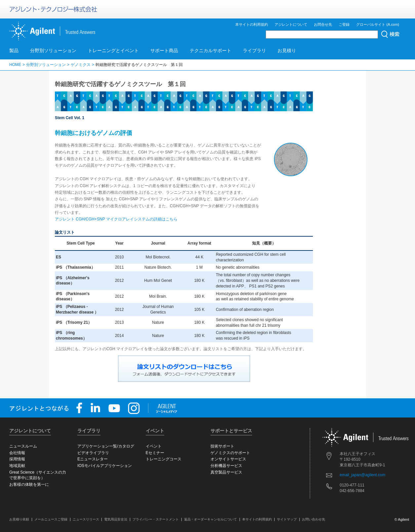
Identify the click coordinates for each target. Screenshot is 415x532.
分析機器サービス (226, 466)
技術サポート (222, 446)
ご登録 (344, 24)
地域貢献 (17, 466)
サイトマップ (287, 519)
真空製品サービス (226, 472)
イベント (154, 446)
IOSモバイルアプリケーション (105, 466)
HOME (15, 65)
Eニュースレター (93, 459)
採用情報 (17, 459)
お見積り (287, 50)
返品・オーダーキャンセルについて (210, 519)
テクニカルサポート (210, 50)
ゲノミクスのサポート (230, 453)
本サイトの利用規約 (252, 24)
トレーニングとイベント (113, 50)
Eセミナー (155, 453)
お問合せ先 (323, 24)
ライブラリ (254, 50)
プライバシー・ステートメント (156, 519)
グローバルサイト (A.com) (378, 24)
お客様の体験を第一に (29, 484)
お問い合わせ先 (314, 519)
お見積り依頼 (19, 519)
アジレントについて (291, 24)
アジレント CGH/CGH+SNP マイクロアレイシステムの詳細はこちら (116, 219)
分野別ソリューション (53, 50)
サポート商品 (164, 50)
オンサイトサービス (228, 459)
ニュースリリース (86, 519)
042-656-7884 (352, 491)
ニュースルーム (23, 446)
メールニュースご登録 (51, 519)
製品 (14, 50)
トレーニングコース (164, 459)
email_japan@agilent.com (362, 475)
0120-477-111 (352, 485)
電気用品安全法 (116, 519)
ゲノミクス (81, 65)
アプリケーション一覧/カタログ (106, 446)
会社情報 (17, 453)
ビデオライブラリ (93, 453)
